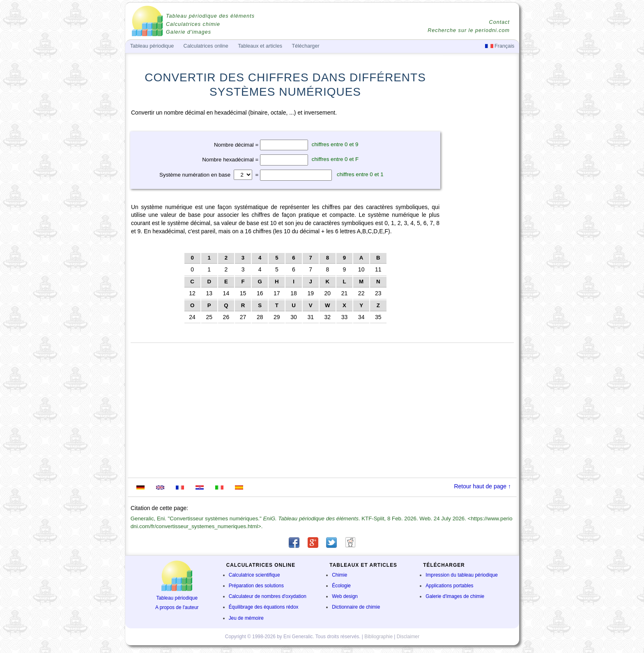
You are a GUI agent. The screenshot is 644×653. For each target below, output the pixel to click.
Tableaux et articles (260, 46)
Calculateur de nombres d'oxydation (268, 596)
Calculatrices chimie (193, 24)
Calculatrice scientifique (254, 575)
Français (500, 46)
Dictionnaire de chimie (356, 607)
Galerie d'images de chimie (455, 596)
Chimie (339, 575)
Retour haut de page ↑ (482, 486)
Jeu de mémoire (246, 618)
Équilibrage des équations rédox (264, 607)
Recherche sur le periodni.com (469, 30)
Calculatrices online (206, 46)
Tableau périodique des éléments (210, 16)
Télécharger (305, 46)
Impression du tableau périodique (462, 575)
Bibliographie (378, 637)
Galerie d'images (189, 32)
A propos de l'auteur (177, 607)
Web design (345, 596)
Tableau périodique (177, 598)
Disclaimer (408, 637)
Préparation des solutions (256, 586)
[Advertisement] (480, 235)
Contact (499, 22)
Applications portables (449, 586)
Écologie (341, 586)
